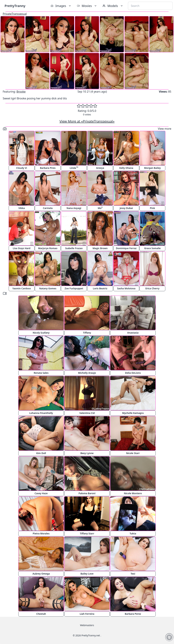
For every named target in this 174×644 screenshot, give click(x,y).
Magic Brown (100, 248)
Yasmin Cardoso (22, 288)
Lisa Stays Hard (21, 248)
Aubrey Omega (41, 574)
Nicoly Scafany (41, 333)
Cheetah (41, 614)
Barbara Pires (48, 168)
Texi (133, 574)
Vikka (21, 208)
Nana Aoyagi (74, 208)
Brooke (21, 92)
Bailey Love (87, 574)
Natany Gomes (48, 288)
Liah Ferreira (87, 614)
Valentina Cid (87, 413)
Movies (87, 6)
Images (61, 6)
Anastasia (133, 333)
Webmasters (87, 625)
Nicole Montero (133, 493)
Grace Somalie (152, 248)
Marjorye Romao (48, 248)
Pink (152, 208)
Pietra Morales (41, 533)
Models (113, 6)
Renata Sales (41, 373)
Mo (100, 208)
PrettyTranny (15, 6)
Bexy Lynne (87, 453)
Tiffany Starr (87, 533)
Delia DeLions (133, 373)
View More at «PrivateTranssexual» (87, 121)
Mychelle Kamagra (133, 413)
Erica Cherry (153, 288)
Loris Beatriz (100, 288)
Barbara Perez (133, 614)
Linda (74, 168)
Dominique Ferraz (126, 248)
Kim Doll (41, 453)
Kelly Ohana (126, 168)
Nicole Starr (133, 453)
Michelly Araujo (87, 373)
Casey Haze (41, 493)
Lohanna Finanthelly (41, 413)
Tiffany (87, 333)
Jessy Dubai (126, 208)
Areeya (100, 168)
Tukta (133, 533)
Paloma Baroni (87, 493)
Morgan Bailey (152, 168)
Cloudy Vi (21, 168)
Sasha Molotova (126, 288)
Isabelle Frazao (74, 248)
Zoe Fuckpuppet (74, 288)
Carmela (48, 208)
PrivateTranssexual (15, 14)
